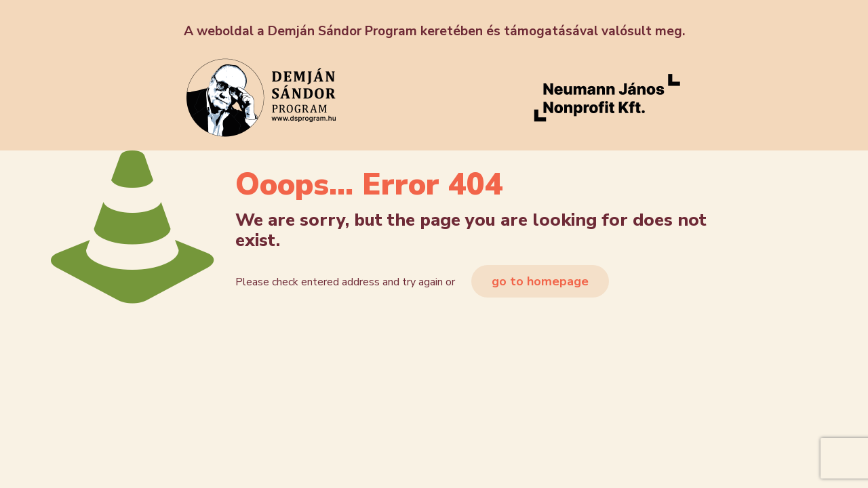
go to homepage (540, 281)
